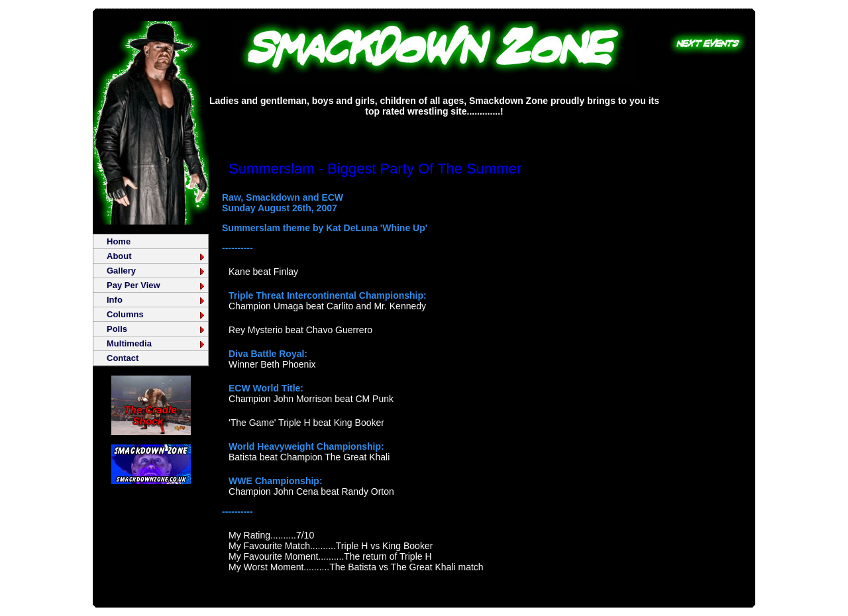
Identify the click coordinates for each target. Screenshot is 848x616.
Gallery (156, 271)
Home (119, 241)
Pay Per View (156, 285)
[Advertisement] (435, 129)
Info (156, 300)
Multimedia (156, 343)
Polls (156, 329)
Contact (123, 358)
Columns (156, 314)
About (156, 256)
